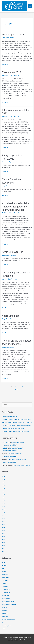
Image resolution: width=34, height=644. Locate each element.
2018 (3, 500)
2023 (3, 485)
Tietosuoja (5, 614)
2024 (3, 482)
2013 (3, 515)
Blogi (3, 38)
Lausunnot (5, 581)
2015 (3, 509)
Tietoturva (5, 617)
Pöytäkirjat (12, 162)
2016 (3, 506)
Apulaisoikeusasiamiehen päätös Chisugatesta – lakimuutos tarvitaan (16, 207)
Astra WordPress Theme (21, 640)
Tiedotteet (5, 213)
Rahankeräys (6, 590)
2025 (3, 479)
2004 (3, 543)
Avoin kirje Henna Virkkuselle (23, 465)
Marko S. (5, 448)
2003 (3, 546)
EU (3, 569)
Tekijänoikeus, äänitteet (9, 605)
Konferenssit (6, 578)
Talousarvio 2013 (11, 72)
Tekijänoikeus (6, 599)
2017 (3, 503)
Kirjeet (4, 572)
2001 (3, 552)
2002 (3, 548)
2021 (3, 491)
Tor (3, 623)
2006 (3, 536)
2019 (3, 497)
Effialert (4, 566)
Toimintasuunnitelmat (8, 620)
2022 (3, 488)
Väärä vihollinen (11, 316)
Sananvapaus (6, 593)
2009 (3, 527)
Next (17, 390)
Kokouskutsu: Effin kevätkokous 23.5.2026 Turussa (17, 422)
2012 (3, 518)
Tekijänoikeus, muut (8, 602)
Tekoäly (4, 608)
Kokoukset (5, 76)
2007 (3, 533)
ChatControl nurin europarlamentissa (13, 428)
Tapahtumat (6, 596)
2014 (3, 512)
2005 (3, 539)
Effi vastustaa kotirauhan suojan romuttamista (16, 431)
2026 (3, 476)
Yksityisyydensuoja (8, 626)
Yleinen (11, 213)
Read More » (6, 65)
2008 (3, 530)
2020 (3, 494)
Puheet (4, 584)
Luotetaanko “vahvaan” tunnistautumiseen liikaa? (16, 425)
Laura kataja (6, 442)
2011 (3, 521)
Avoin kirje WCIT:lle (13, 252)
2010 (3, 524)
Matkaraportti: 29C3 (13, 35)
